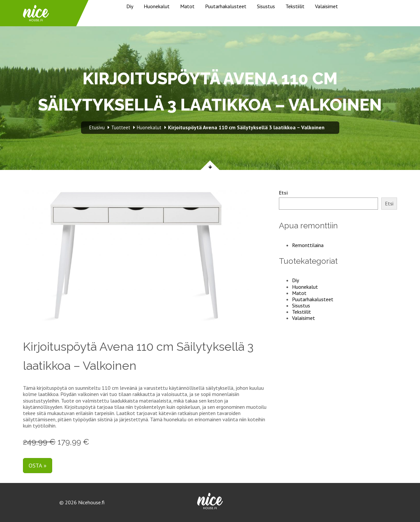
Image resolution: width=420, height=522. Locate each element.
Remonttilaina (308, 245)
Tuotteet (121, 127)
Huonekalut (157, 6)
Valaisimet (326, 6)
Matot (187, 6)
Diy (130, 6)
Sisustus (266, 6)
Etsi (283, 193)
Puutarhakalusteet (226, 6)
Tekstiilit (295, 6)
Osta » (38, 465)
